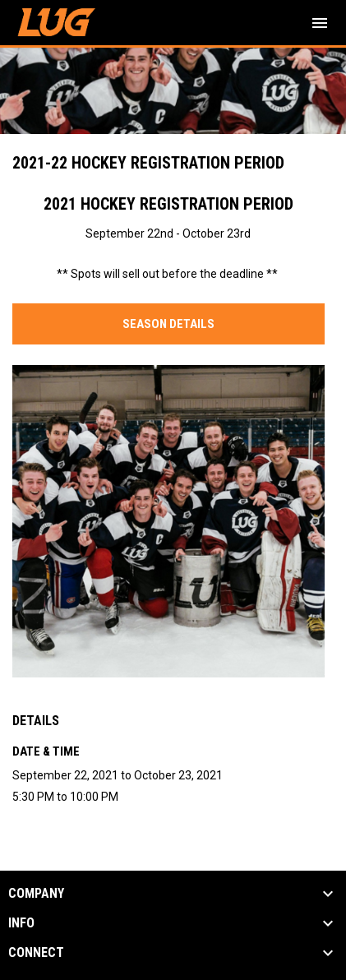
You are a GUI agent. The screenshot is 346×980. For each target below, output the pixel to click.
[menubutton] (320, 23)
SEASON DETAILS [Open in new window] (168, 324)
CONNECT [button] (36, 953)
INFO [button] (21, 923)
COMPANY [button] (36, 894)
